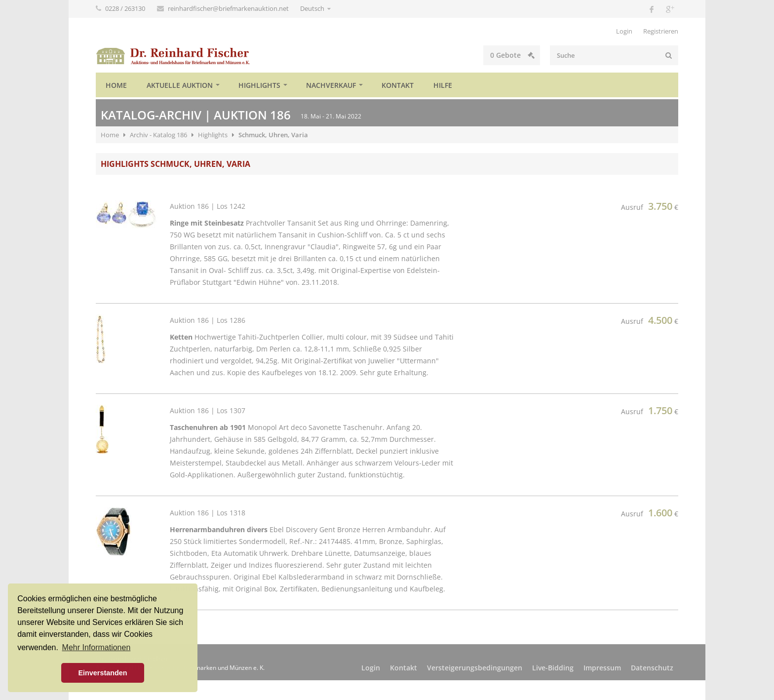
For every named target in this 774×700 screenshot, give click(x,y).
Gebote (512, 55)
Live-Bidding (553, 668)
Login (624, 31)
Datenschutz (652, 668)
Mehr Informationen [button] (97, 647)
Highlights (259, 85)
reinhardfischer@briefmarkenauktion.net (229, 8)
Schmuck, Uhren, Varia (273, 135)
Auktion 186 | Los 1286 (208, 320)
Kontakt (398, 85)
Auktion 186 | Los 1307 (208, 410)
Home (116, 85)
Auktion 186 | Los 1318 (208, 513)
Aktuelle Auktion (180, 85)
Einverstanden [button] (102, 673)
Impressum (602, 668)
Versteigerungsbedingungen (475, 668)
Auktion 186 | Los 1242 (208, 206)
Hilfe (443, 85)
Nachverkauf (331, 85)
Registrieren (661, 31)
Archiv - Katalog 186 (158, 135)
